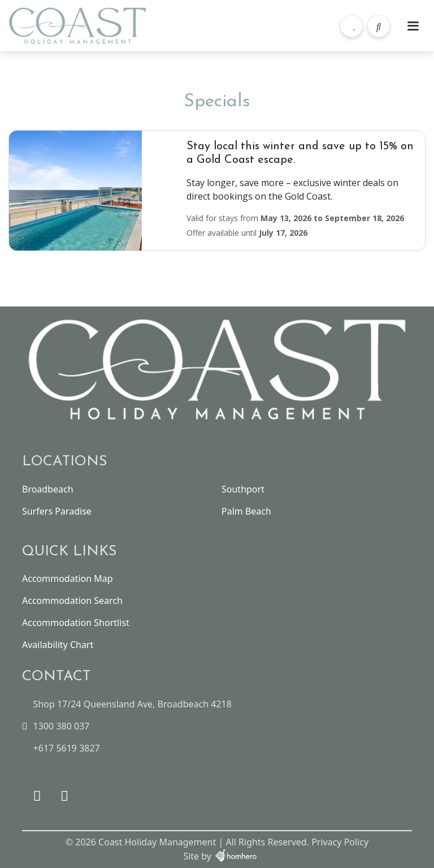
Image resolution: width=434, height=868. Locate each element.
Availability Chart (58, 645)
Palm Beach (246, 511)
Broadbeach (48, 489)
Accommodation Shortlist (76, 623)
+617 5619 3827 (67, 748)
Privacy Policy (340, 842)
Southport (243, 489)
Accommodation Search (72, 601)
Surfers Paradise (57, 511)
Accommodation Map (68, 578)
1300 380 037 (62, 726)
